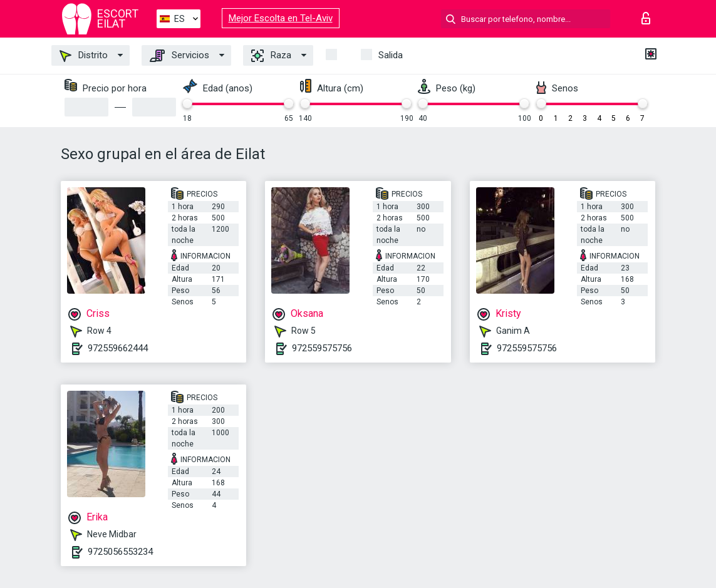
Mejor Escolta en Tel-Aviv (281, 18)
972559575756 (322, 348)
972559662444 (118, 348)
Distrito (84, 56)
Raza (271, 56)
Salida (391, 55)
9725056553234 (120, 552)
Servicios (179, 56)
